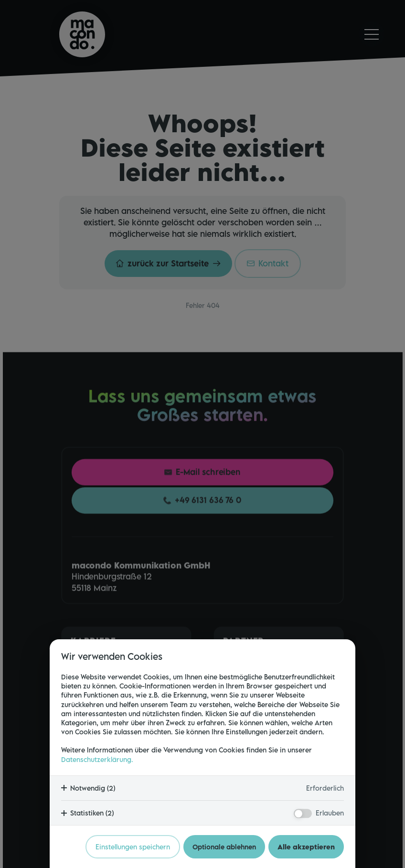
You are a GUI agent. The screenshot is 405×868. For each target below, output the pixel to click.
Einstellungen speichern (133, 847)
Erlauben (330, 813)
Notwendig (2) (93, 788)
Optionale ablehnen (224, 847)
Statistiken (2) (92, 813)
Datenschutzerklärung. (97, 759)
